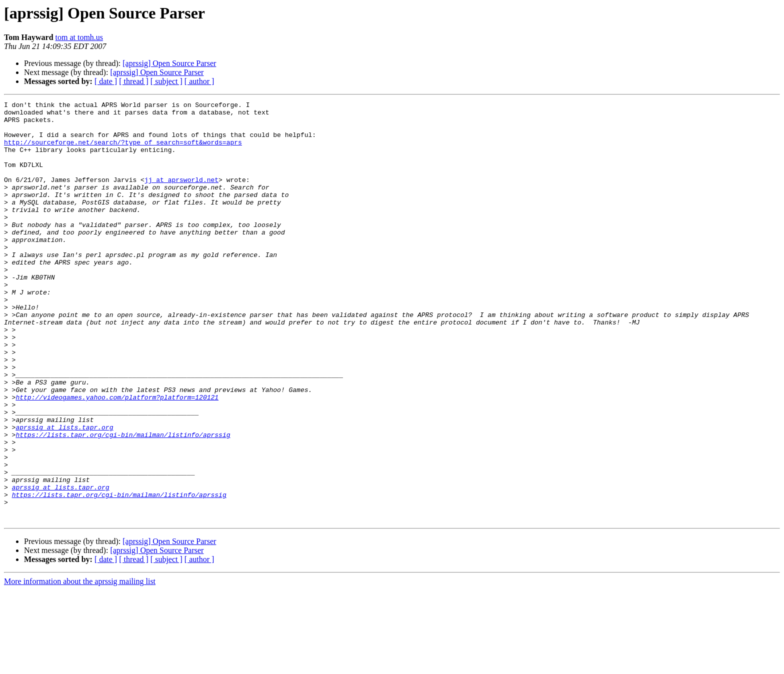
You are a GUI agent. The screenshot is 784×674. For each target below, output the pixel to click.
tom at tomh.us (79, 37)
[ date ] (106, 81)
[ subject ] (166, 81)
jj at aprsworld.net (181, 196)
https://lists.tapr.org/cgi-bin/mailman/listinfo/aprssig (123, 502)
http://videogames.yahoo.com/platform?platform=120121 (117, 457)
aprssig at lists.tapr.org (64, 493)
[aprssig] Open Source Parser (169, 63)
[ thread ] (134, 81)
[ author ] (199, 81)
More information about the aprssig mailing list (80, 665)
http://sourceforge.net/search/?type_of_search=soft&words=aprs (123, 151)
